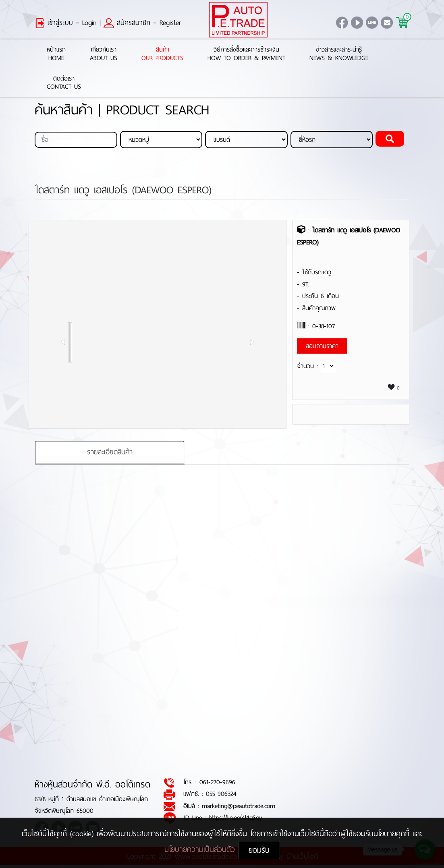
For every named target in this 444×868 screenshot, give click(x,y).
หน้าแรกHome (56, 54)
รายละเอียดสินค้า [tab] (110, 452)
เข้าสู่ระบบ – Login (66, 23)
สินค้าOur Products (162, 54)
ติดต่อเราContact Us (64, 83)
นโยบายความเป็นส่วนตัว (201, 849)
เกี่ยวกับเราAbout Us (104, 54)
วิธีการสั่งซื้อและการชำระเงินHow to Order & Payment (246, 54)
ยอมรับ (259, 850)
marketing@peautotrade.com (239, 806)
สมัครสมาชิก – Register (142, 23)
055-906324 (221, 794)
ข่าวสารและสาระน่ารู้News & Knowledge (339, 54)
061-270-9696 (217, 782)
